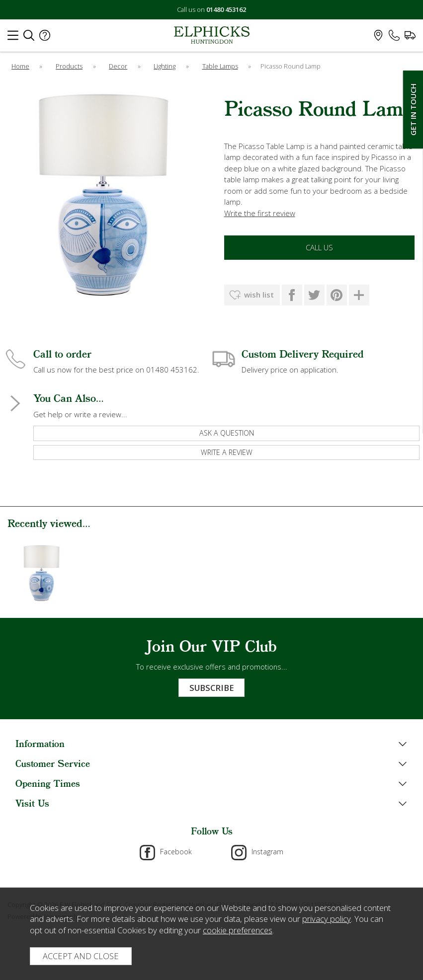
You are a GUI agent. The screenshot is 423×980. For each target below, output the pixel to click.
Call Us (319, 247)
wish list (259, 295)
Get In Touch (413, 110)
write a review (227, 452)
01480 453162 (226, 9)
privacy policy (327, 919)
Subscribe (211, 688)
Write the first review (260, 213)
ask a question (227, 433)
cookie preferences (238, 930)
